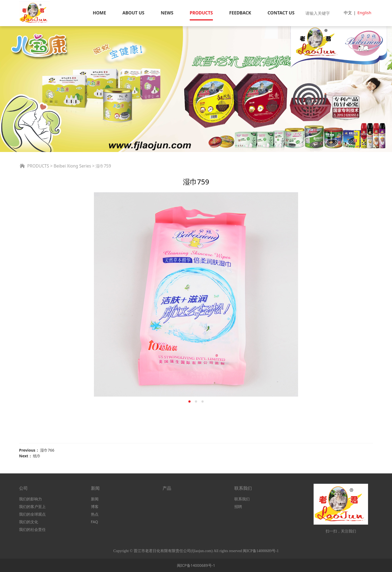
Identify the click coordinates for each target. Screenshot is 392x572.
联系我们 (242, 499)
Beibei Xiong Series (72, 166)
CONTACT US (281, 13)
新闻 (95, 499)
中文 (348, 13)
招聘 (238, 506)
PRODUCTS (201, 13)
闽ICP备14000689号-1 (196, 565)
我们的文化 (29, 522)
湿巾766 (47, 450)
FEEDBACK (240, 13)
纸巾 (37, 456)
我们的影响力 (30, 499)
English (364, 13)
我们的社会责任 (32, 529)
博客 (95, 506)
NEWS (167, 13)
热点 (95, 514)
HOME (99, 13)
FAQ (95, 522)
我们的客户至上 (32, 506)
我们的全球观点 (32, 514)
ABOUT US (134, 13)
